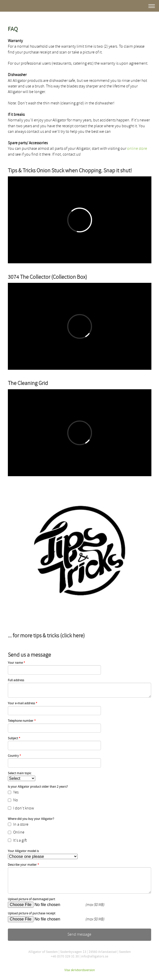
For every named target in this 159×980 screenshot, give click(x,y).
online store (137, 149)
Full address (16, 680)
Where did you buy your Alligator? (31, 819)
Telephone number (22, 721)
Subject (14, 738)
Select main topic (20, 773)
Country (14, 756)
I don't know (21, 808)
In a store (18, 824)
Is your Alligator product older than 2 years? (38, 787)
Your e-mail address (23, 704)
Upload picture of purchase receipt (32, 913)
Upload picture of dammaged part (31, 899)
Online (16, 832)
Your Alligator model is (23, 851)
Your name (16, 663)
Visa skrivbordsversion (80, 970)
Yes (13, 792)
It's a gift (17, 840)
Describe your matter (23, 865)
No (13, 800)
